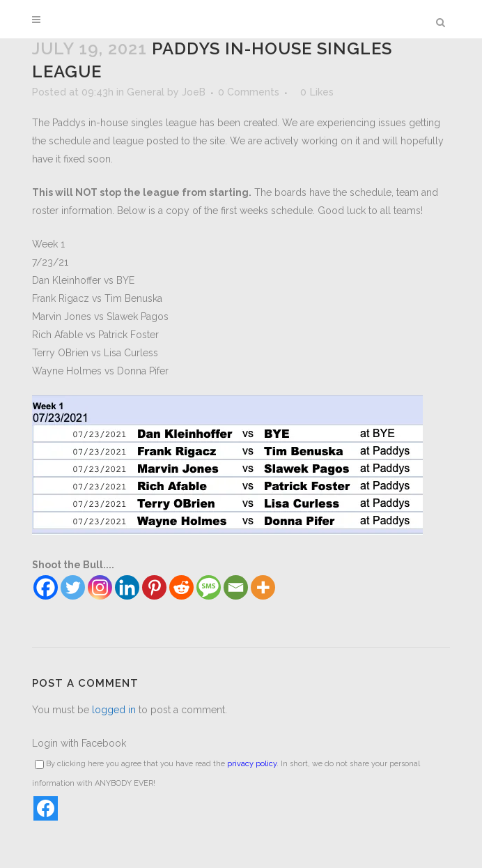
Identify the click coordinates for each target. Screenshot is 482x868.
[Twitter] (73, 587)
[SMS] (209, 587)
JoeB (194, 92)
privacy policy (252, 764)
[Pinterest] (154, 587)
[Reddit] (181, 587)
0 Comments (249, 92)
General (146, 92)
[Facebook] (46, 587)
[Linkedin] (127, 587)
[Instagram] (100, 587)
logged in (114, 710)
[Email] (236, 587)
